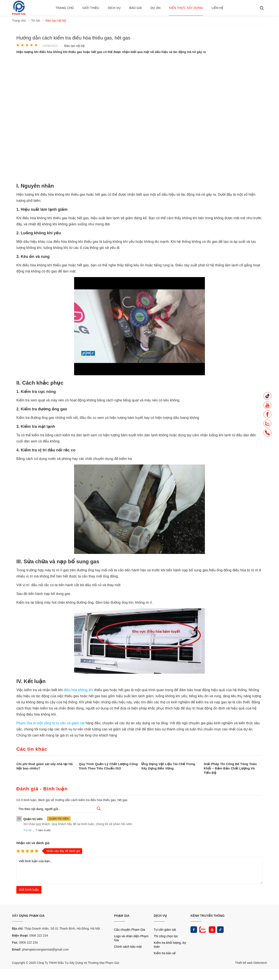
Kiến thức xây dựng (186, 8)
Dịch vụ (114, 8)
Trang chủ (65, 8)
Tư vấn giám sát (165, 930)
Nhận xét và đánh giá (33, 843)
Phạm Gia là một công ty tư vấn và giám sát (50, 723)
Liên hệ (218, 8)
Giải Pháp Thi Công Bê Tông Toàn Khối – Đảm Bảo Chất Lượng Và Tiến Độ (230, 768)
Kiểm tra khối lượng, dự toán (170, 945)
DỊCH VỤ (160, 916)
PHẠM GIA (122, 916)
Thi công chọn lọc (166, 936)
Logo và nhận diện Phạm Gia (131, 938)
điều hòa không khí (78, 690)
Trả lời (27, 830)
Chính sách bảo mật (128, 947)
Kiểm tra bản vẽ (165, 953)
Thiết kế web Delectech (251, 963)
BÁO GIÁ (136, 8)
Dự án (155, 8)
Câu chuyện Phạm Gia (129, 930)
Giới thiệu (91, 8)
